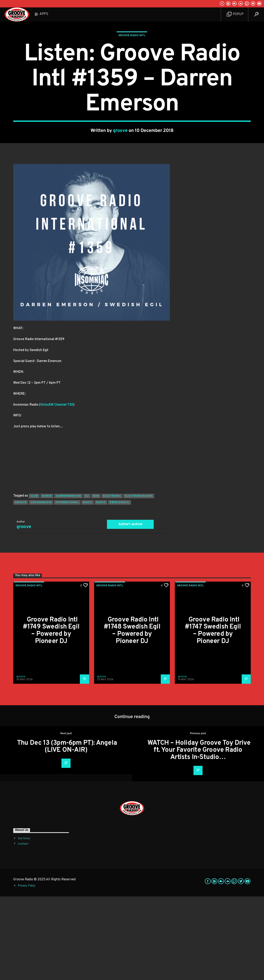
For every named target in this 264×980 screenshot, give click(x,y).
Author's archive (130, 608)
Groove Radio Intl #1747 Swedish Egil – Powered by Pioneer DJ (213, 714)
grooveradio (41, 586)
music (88, 586)
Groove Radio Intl (132, 77)
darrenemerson (68, 580)
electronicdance (139, 580)
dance (47, 580)
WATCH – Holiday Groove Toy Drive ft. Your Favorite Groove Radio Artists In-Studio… (199, 834)
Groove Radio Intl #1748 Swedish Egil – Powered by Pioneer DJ (132, 714)
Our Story (24, 922)
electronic (112, 580)
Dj (87, 580)
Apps (44, 14)
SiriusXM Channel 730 (57, 488)
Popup (235, 14)
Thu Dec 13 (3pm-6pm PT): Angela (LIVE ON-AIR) (67, 830)
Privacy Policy (27, 969)
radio (101, 586)
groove (120, 173)
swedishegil (119, 586)
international (67, 586)
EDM (96, 580)
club (34, 580)
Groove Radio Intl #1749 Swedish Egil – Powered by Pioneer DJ (51, 714)
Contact (23, 927)
